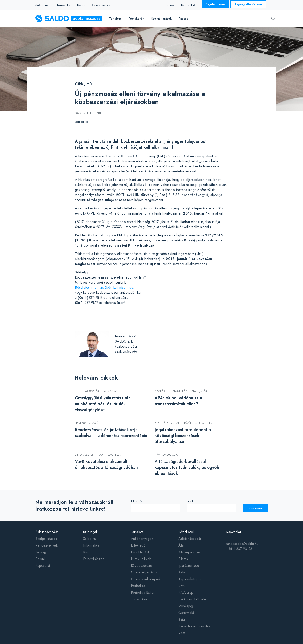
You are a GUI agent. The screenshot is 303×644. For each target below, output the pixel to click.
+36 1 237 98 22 (239, 549)
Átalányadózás (189, 552)
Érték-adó (138, 545)
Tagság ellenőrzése (248, 4)
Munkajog (186, 606)
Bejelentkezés (215, 4)
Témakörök (187, 532)
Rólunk (170, 5)
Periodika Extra (142, 593)
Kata (182, 572)
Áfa (181, 545)
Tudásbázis (139, 599)
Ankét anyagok (142, 539)
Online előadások (144, 572)
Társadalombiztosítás (194, 626)
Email (190, 501)
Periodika (138, 586)
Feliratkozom (255, 508)
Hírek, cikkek (141, 559)
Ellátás (183, 559)
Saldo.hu (42, 5)
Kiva (181, 586)
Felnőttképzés (102, 5)
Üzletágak (90, 532)
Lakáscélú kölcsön (192, 599)
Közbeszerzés (142, 566)
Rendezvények (47, 545)
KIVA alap (186, 593)
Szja (182, 619)
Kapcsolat (188, 5)
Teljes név (136, 501)
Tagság (183, 19)
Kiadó (81, 5)
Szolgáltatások (46, 539)
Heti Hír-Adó (141, 552)
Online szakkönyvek (146, 579)
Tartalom (137, 532)
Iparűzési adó (189, 566)
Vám (182, 633)
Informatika (62, 5)
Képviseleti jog (190, 579)
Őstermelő (186, 613)
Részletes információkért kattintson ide (104, 287)
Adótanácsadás (47, 532)
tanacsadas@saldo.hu (242, 544)
